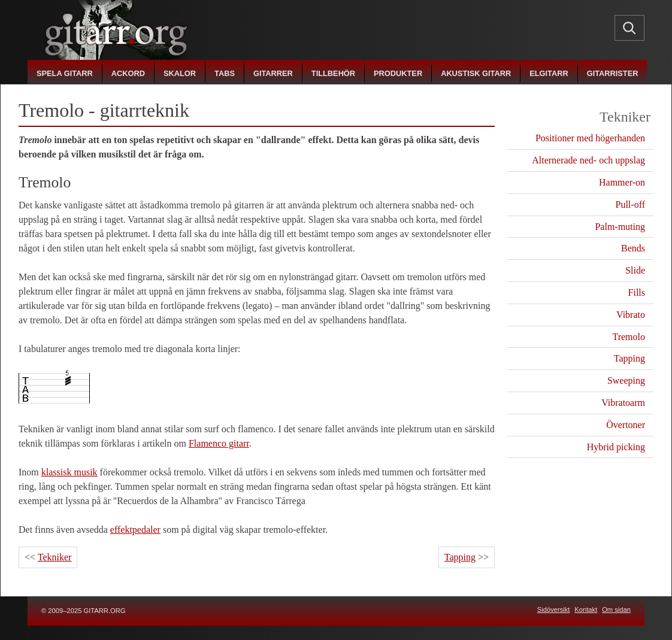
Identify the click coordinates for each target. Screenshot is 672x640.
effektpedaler (135, 530)
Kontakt (586, 609)
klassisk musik (69, 472)
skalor (180, 73)
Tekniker (55, 557)
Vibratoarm (623, 403)
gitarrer (273, 73)
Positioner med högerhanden (590, 138)
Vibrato (631, 315)
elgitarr (549, 73)
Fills (637, 292)
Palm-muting (620, 227)
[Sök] (629, 28)
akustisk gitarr (476, 73)
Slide (635, 270)
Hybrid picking (616, 447)
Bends (633, 248)
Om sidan (616, 609)
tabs (225, 73)
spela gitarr (65, 73)
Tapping (460, 557)
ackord (128, 73)
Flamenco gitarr (219, 443)
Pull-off (630, 204)
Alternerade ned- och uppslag (588, 160)
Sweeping (626, 380)
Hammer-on (622, 182)
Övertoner (626, 425)
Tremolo (629, 337)
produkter (398, 73)
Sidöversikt (554, 609)
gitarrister (613, 73)
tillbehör (333, 73)
